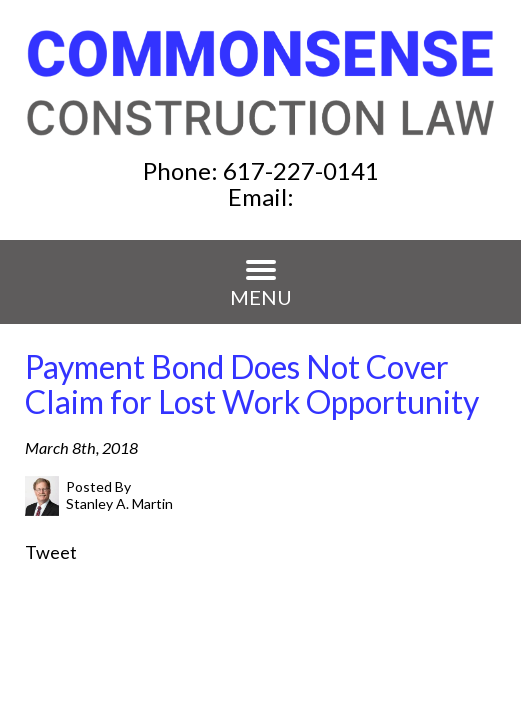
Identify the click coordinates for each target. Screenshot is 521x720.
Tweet (51, 552)
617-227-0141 (301, 170)
